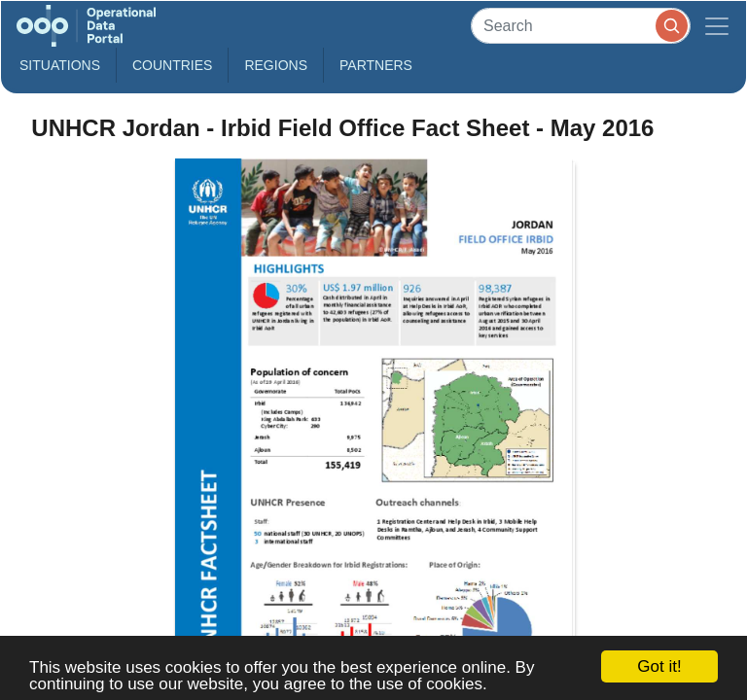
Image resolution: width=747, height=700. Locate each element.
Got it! (659, 666)
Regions (276, 65)
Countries (172, 65)
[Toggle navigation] (717, 26)
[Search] (581, 26)
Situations (60, 65)
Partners (376, 65)
